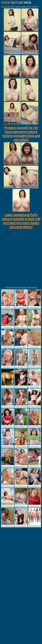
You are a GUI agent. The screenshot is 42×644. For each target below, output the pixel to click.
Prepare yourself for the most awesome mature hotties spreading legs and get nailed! (21, 133)
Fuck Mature (16, 3)
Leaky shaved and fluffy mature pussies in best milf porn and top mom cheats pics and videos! (21, 221)
